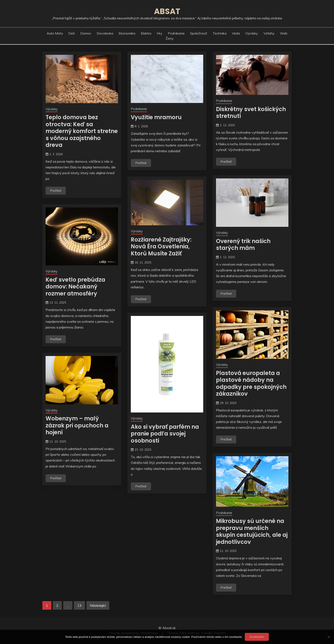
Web (284, 33)
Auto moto (55, 33)
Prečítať (56, 191)
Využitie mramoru (156, 117)
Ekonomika (127, 33)
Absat (167, 11)
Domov (86, 33)
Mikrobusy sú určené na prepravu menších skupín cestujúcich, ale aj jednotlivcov (252, 531)
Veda (236, 33)
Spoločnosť (199, 33)
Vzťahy (269, 33)
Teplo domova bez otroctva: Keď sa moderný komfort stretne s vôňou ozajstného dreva (82, 131)
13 (79, 605)
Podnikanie (176, 33)
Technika (220, 33)
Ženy (170, 38)
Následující (98, 605)
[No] (329, 637)
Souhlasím (257, 637)
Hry (160, 33)
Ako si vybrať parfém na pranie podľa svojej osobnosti (165, 434)
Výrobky (252, 33)
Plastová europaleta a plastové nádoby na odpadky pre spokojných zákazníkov (251, 384)
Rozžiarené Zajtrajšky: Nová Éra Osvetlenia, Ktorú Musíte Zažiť (161, 247)
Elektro (146, 33)
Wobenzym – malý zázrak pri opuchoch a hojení (77, 425)
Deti (72, 33)
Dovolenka (105, 33)
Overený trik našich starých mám (243, 245)
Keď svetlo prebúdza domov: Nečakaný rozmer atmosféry (75, 287)
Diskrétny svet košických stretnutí (251, 113)
